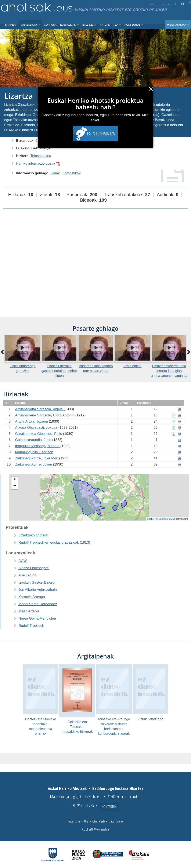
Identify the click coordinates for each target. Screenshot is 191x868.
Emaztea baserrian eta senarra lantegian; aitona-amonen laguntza (169, 371)
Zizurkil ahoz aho (150, 719)
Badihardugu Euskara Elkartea (118, 788)
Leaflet (151, 519)
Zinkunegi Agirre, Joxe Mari (37, 458)
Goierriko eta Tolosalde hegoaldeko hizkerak (77, 727)
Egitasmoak (178, 25)
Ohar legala (99, 821)
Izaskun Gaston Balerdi (37, 582)
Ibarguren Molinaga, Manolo (38, 446)
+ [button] (15, 480)
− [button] (15, 486)
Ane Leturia (28, 575)
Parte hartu (74, 821)
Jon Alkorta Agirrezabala (38, 590)
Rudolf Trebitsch (31, 626)
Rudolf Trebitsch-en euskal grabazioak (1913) (54, 542)
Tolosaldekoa (41, 156)
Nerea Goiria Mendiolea (37, 618)
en (163, 4)
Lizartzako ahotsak (33, 535)
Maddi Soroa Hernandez (38, 604)
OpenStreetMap (167, 519)
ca (170, 4)
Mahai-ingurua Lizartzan (34, 452)
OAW (23, 561)
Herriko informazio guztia (38, 163)
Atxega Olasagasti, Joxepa (37, 428)
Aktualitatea (110, 25)
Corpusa (50, 25)
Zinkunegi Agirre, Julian (34, 464)
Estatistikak (72, 173)
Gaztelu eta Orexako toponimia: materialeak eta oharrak (41, 726)
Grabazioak (31, 25)
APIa (86, 821)
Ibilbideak (89, 25)
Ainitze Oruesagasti (34, 568)
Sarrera (11, 25)
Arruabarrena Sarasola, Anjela (39, 409)
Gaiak (55, 173)
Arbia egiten (132, 366)
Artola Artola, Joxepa (32, 421)
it (175, 4)
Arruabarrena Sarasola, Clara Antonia (45, 415)
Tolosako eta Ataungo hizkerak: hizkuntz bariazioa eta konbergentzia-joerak (114, 726)
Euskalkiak (69, 25)
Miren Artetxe (29, 611)
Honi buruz (134, 25)
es (152, 4)
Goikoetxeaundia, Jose (34, 440)
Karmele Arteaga (32, 597)
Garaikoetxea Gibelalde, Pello (39, 434)
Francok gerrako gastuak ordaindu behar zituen (59, 371)
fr (158, 4)
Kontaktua (109, 807)
